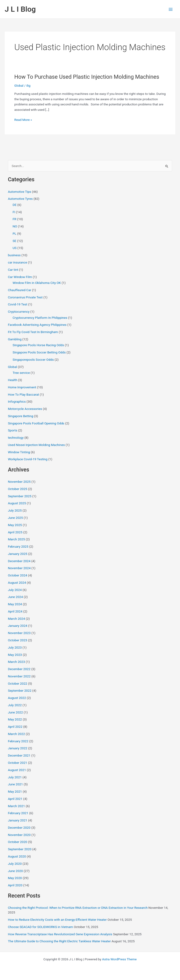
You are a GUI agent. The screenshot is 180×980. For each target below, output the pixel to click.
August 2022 (17, 698)
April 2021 (15, 799)
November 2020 (19, 835)
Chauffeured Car (20, 290)
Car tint (13, 270)
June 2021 (15, 784)
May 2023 (15, 655)
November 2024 (19, 568)
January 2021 (18, 820)
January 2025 (18, 554)
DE (15, 205)
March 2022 (17, 734)
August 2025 (17, 503)
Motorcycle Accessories (25, 409)
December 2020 (19, 828)
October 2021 (18, 763)
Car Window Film (20, 277)
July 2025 (15, 510)
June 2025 (15, 518)
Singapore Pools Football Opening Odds (36, 423)
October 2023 (18, 640)
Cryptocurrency (19, 312)
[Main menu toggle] (171, 9)
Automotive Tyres (20, 199)
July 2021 (15, 777)
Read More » (23, 120)
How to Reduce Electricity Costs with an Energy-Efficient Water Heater (57, 920)
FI (14, 212)
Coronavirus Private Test (25, 297)
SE (15, 241)
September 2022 (20, 690)
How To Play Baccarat (24, 394)
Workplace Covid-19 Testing (28, 459)
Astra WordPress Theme (119, 959)
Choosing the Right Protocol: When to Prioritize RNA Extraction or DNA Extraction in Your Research (78, 908)
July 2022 (15, 705)
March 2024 (17, 619)
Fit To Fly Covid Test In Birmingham (33, 332)
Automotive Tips (20, 192)
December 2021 (19, 755)
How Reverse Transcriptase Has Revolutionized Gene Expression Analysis (60, 934)
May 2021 (15, 791)
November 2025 (19, 482)
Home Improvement (22, 387)
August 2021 (17, 770)
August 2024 (17, 583)
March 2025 (17, 539)
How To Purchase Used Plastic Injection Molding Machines (87, 77)
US (15, 248)
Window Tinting (19, 452)
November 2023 (19, 633)
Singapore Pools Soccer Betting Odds (39, 352)
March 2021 (17, 806)
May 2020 (15, 878)
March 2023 (17, 662)
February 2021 (18, 813)
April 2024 (15, 611)
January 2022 (18, 748)
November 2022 (19, 676)
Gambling (15, 339)
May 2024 (15, 604)
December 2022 (19, 669)
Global (19, 85)
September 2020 (20, 849)
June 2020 (15, 871)
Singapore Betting (21, 416)
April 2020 (15, 885)
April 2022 (15, 727)
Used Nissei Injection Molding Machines (36, 445)
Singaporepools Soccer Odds (33, 360)
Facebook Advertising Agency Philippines (37, 325)
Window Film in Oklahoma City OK (37, 283)
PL (15, 234)
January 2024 (18, 626)
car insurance (18, 262)
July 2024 (15, 590)
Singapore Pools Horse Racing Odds (38, 345)
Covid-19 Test (18, 304)
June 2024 (15, 597)
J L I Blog (20, 9)
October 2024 (18, 575)
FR (15, 219)
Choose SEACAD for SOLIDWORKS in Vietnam (41, 927)
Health (13, 380)
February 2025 (18, 546)
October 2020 (18, 842)
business (14, 255)
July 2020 (15, 864)
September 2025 (20, 496)
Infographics (17, 401)
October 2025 (18, 489)
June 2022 (15, 712)
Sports (13, 430)
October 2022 (18, 683)
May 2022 (15, 719)
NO (15, 226)
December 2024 (19, 561)
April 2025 (15, 532)
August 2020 (17, 856)
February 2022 (18, 741)
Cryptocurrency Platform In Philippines (40, 318)
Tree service (21, 373)
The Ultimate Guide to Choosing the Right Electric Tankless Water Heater (59, 941)
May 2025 (15, 525)
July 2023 (15, 647)
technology (16, 438)
